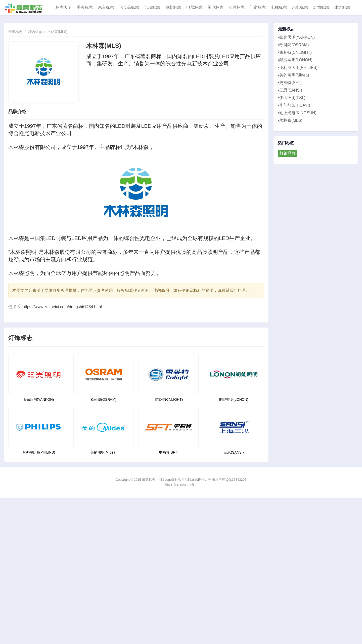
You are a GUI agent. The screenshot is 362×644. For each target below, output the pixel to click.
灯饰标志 (321, 7)
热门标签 (286, 143)
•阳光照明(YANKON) (297, 37)
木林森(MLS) (57, 32)
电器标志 (194, 7)
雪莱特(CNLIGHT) (169, 399)
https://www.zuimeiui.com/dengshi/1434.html (62, 307)
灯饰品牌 (288, 153)
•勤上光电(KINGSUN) (297, 113)
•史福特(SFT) (290, 83)
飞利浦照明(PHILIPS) (38, 452)
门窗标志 (258, 7)
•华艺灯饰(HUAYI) (294, 105)
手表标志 (85, 7)
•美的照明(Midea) (294, 75)
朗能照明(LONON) (234, 399)
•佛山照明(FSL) (292, 98)
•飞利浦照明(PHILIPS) (298, 68)
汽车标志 (106, 7)
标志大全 (64, 7)
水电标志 (300, 7)
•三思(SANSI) (290, 90)
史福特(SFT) (169, 452)
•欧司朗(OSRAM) (293, 45)
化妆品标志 (129, 7)
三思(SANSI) (234, 452)
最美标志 (15, 32)
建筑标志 (342, 7)
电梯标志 (279, 7)
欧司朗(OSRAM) (103, 399)
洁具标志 (237, 7)
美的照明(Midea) (103, 452)
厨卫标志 (215, 7)
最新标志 (286, 29)
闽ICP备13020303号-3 (181, 485)
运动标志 (152, 7)
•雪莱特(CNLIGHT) (295, 52)
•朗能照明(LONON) (295, 60)
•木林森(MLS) (290, 120)
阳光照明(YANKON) (38, 399)
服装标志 (173, 7)
